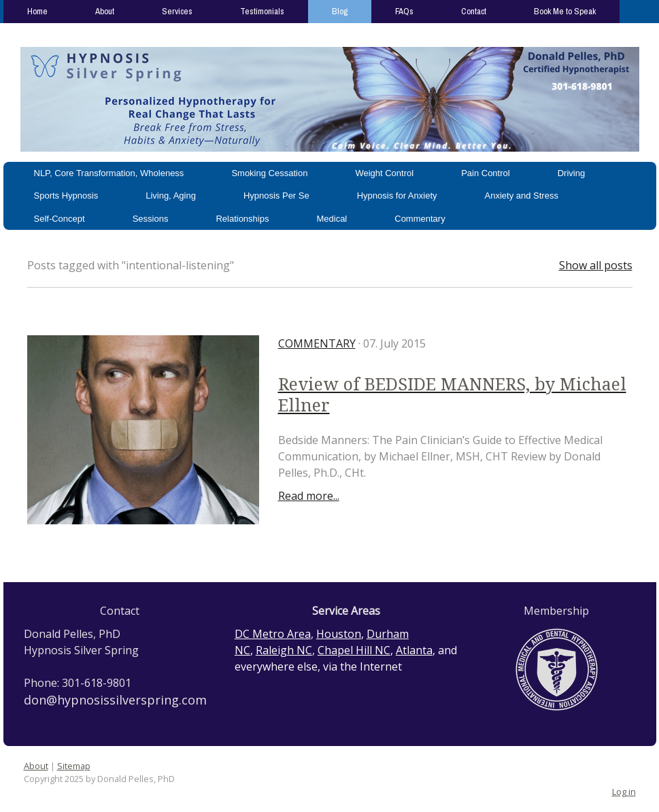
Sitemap (74, 766)
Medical (332, 219)
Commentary (420, 219)
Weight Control (384, 173)
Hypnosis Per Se (276, 196)
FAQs (404, 11)
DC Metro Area (273, 634)
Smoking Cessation (269, 173)
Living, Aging (171, 196)
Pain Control (486, 173)
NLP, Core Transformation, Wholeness (109, 173)
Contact (474, 11)
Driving (571, 173)
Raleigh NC (284, 650)
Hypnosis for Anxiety (397, 196)
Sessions (151, 219)
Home (37, 11)
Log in (624, 792)
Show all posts (596, 265)
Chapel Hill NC (354, 650)
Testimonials (262, 11)
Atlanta (414, 650)
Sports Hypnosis (66, 196)
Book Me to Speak (565, 11)
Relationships (242, 219)
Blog (340, 11)
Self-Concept (60, 219)
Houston (339, 634)
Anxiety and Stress (522, 196)
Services (177, 11)
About (105, 11)
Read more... (309, 496)
